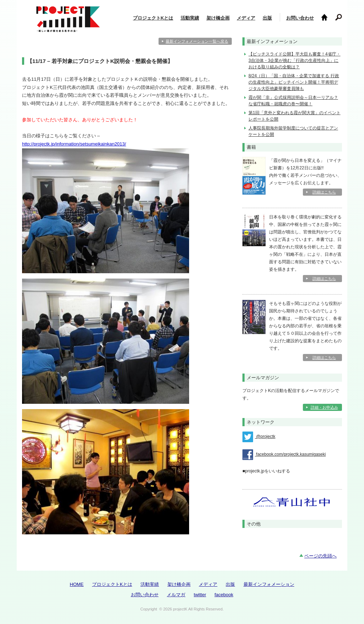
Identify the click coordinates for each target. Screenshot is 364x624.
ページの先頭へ (320, 556)
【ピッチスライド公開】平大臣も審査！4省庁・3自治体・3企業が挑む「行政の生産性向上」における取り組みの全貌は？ (295, 60)
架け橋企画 (218, 18)
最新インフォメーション (269, 584)
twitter (200, 595)
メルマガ (176, 595)
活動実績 (190, 18)
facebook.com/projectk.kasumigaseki (284, 455)
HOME (77, 584)
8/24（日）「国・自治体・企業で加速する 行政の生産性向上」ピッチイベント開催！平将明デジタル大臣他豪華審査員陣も (294, 82)
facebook (224, 595)
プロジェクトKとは (153, 18)
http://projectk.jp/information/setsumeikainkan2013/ (74, 144)
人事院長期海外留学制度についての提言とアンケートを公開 (293, 131)
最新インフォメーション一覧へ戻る (197, 41)
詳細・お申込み (324, 407)
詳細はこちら (324, 192)
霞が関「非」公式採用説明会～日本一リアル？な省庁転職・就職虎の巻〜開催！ (293, 101)
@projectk (259, 437)
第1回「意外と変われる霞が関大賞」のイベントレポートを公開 (295, 116)
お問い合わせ (300, 18)
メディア (246, 18)
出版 (267, 18)
